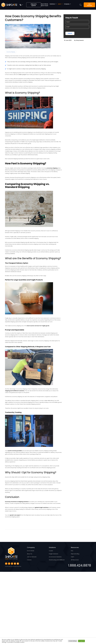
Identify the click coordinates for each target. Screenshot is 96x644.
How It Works (45, 4)
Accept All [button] (81, 641)
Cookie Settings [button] (73, 641)
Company (67, 4)
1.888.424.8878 (80, 565)
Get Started (89, 5)
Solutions (52, 4)
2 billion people (22, 75)
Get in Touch (45, 6)
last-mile (48, 401)
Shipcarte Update (34, 5)
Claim (72, 557)
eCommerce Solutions (55, 557)
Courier (51, 551)
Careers (29, 560)
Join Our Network (32, 557)
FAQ (72, 551)
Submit (70, 33)
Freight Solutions (54, 554)
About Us (30, 554)
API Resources (75, 560)
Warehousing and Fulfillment (57, 560)
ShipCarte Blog (75, 554)
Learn (59, 4)
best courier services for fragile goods (38, 326)
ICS (57, 142)
